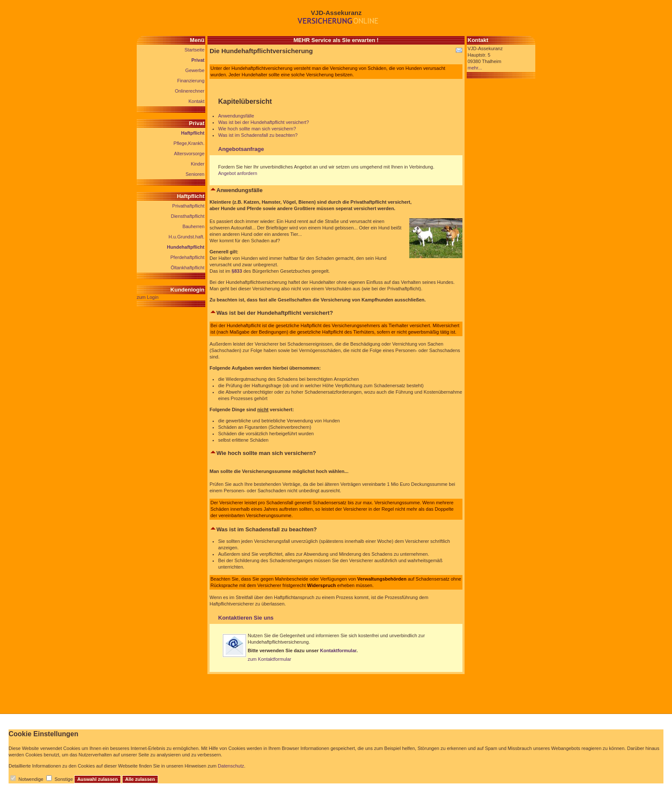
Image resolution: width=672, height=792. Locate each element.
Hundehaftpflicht (186, 247)
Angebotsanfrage (241, 149)
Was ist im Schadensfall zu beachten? (258, 135)
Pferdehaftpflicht (188, 257)
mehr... (475, 68)
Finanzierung (191, 81)
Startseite (195, 50)
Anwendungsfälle (236, 116)
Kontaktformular (338, 650)
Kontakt (196, 101)
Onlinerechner (190, 91)
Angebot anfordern (238, 173)
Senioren (195, 174)
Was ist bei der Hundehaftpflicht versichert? (264, 122)
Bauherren (193, 226)
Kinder (198, 164)
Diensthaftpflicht (188, 216)
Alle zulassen (140, 779)
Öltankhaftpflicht (187, 268)
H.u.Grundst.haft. (186, 237)
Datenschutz (231, 766)
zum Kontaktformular (269, 659)
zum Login (148, 297)
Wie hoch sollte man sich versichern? (257, 129)
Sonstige (64, 779)
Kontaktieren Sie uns (246, 618)
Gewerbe (195, 70)
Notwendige (31, 779)
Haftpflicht (193, 133)
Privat (198, 60)
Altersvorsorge (189, 154)
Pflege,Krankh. (189, 143)
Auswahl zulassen (97, 779)
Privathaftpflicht (188, 206)
